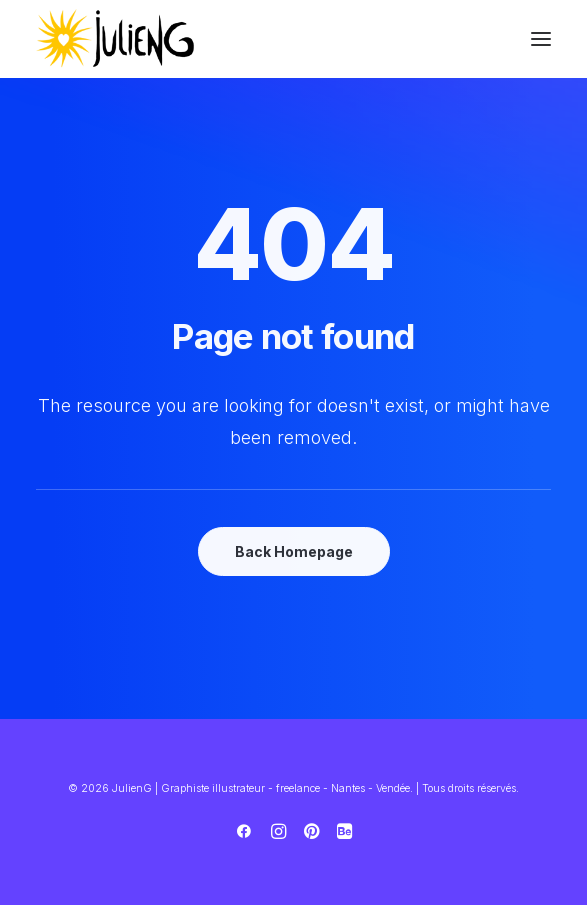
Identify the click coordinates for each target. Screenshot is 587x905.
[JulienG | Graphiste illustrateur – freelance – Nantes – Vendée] (116, 39)
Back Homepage (294, 551)
